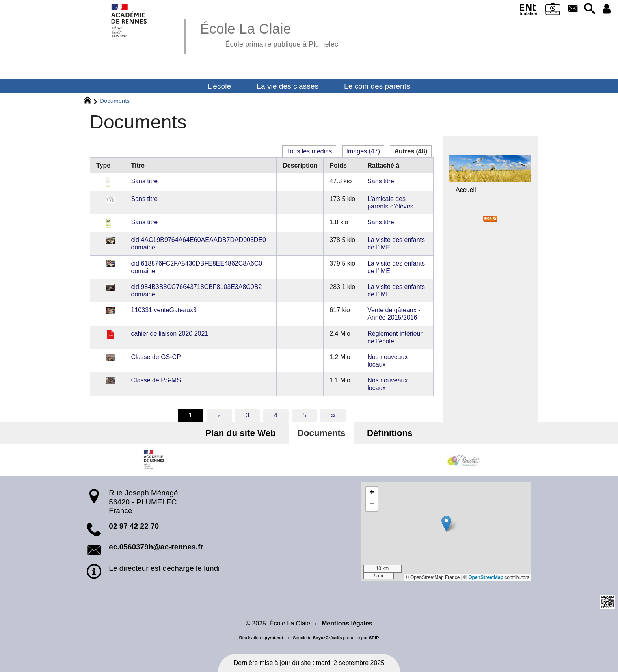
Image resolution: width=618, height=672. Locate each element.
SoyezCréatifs (327, 638)
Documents (322, 433)
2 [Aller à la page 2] (219, 415)
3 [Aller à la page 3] (247, 415)
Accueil (466, 190)
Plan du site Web (242, 433)
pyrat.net (274, 638)
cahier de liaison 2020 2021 (170, 334)
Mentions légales (347, 623)
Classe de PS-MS (156, 380)
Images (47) (363, 151)
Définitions (389, 433)
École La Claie (269, 34)
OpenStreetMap (486, 577)
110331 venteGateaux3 (164, 310)
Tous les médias (309, 151)
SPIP (374, 638)
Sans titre (145, 181)
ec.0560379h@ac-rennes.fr (156, 547)
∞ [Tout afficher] (333, 415)
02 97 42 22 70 (134, 526)
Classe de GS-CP (156, 357)
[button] (589, 9)
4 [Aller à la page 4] (276, 415)
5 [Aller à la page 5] (304, 415)
